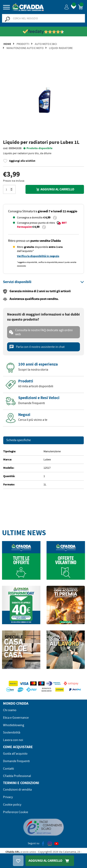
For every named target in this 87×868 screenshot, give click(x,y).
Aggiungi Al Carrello (50, 861)
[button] (67, 7)
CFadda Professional (17, 776)
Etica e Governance (16, 718)
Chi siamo (10, 710)
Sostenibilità (12, 732)
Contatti (8, 769)
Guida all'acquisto (15, 754)
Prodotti (23, 44)
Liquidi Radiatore (61, 48)
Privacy (8, 797)
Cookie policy (12, 805)
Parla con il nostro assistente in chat (37, 347)
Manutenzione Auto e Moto (25, 48)
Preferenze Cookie (16, 812)
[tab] (43, 282)
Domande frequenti (16, 761)
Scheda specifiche (19, 440)
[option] (43, 100)
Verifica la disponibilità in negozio (38, 256)
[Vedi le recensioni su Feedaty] (44, 32)
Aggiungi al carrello (55, 189)
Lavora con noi (13, 740)
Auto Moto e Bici (46, 44)
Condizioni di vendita (17, 790)
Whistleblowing (14, 725)
